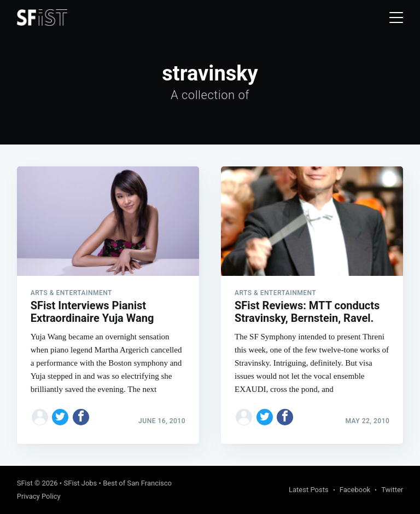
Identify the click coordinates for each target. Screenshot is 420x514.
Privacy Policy (39, 496)
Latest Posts (309, 490)
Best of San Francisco (137, 483)
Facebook (355, 490)
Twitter (392, 490)
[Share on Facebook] (81, 417)
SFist (25, 483)
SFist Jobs (80, 483)
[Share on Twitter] (60, 417)
